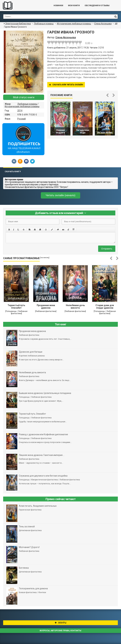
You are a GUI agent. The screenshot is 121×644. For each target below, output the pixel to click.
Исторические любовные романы (22, 106)
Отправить (107, 249)
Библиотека (24, 6)
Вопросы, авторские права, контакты (60, 631)
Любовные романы (27, 104)
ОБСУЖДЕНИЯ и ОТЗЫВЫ (97, 6)
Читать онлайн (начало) (60, 195)
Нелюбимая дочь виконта (75, 307)
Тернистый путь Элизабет (16, 307)
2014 (20, 111)
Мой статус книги (24, 97)
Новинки (58, 6)
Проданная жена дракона (46, 307)
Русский (22, 119)
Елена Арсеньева (103, 24)
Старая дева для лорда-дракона (105, 307)
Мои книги (74, 6)
